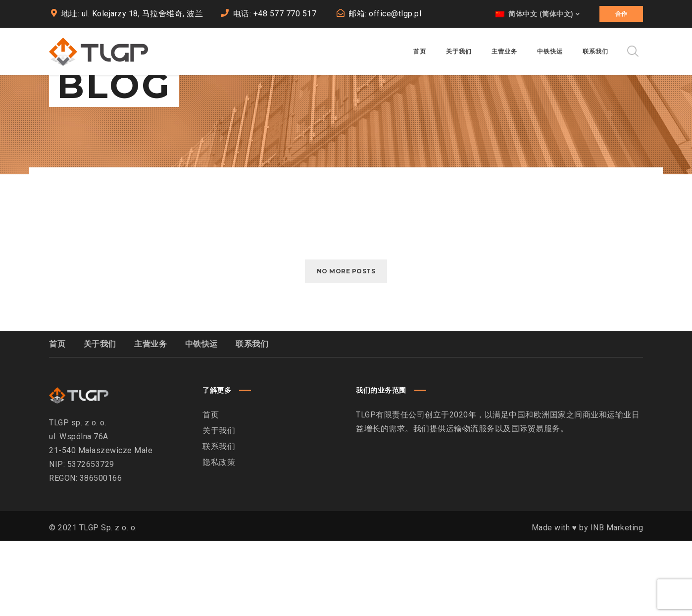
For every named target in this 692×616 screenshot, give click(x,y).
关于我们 (100, 419)
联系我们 (252, 419)
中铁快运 (201, 419)
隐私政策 (219, 538)
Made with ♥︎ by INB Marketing (588, 603)
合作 (621, 14)
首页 (57, 419)
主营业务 (150, 419)
